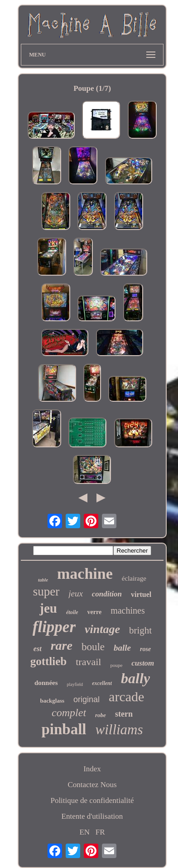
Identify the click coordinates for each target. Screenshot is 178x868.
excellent (102, 683)
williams (119, 730)
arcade (126, 697)
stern (124, 714)
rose (145, 649)
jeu (48, 608)
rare (62, 645)
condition (107, 594)
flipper (54, 627)
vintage (102, 629)
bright (140, 630)
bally (135, 678)
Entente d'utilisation (92, 816)
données (46, 683)
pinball (64, 729)
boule (93, 647)
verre (95, 612)
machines (128, 610)
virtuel (141, 594)
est (38, 649)
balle (122, 648)
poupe (116, 665)
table (43, 580)
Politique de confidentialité (92, 800)
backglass (52, 701)
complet (69, 713)
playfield (75, 684)
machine (85, 574)
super (46, 591)
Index (92, 769)
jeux (76, 594)
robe (101, 715)
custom (143, 663)
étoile (72, 612)
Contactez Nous (92, 785)
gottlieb (49, 661)
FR (100, 832)
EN (84, 832)
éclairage (134, 578)
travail (88, 662)
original (87, 699)
